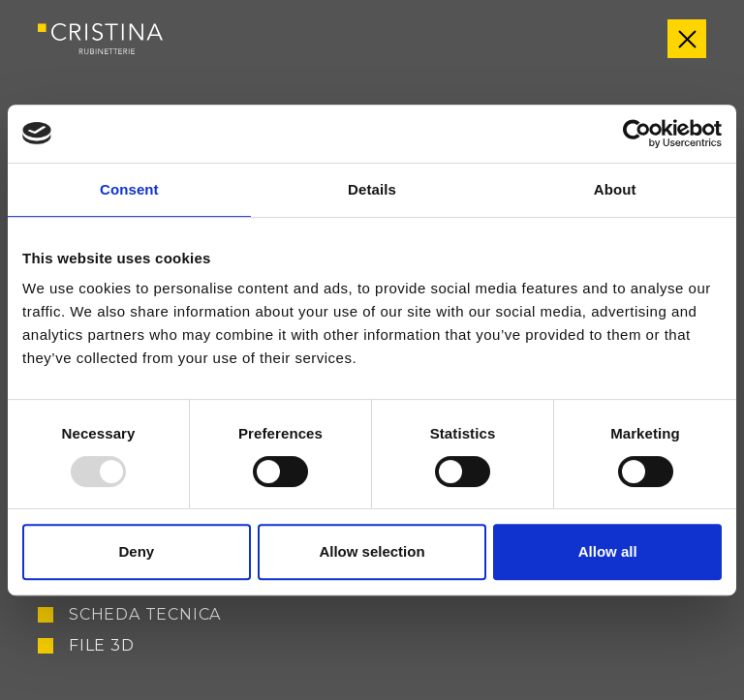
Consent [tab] (129, 189)
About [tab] (615, 189)
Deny (136, 551)
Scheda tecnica (145, 615)
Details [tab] (372, 189)
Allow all (608, 551)
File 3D (102, 646)
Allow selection (372, 551)
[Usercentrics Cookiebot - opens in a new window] (637, 134)
